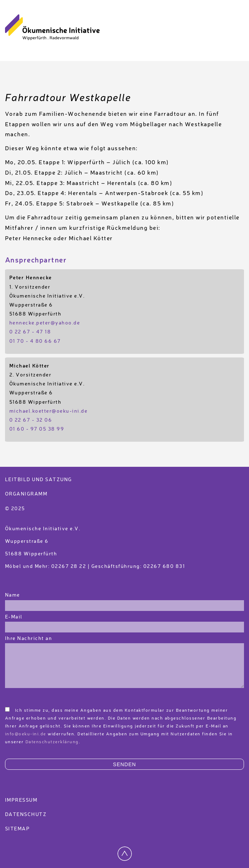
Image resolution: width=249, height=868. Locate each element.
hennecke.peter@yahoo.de (45, 323)
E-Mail (14, 617)
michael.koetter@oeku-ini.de (49, 411)
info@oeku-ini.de (26, 734)
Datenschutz (26, 815)
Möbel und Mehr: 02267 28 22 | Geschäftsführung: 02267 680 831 (95, 566)
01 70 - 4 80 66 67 (35, 341)
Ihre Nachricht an (29, 639)
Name (13, 595)
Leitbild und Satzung (39, 480)
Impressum (21, 800)
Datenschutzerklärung (52, 742)
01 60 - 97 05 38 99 (37, 429)
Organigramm (26, 494)
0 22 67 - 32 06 (31, 420)
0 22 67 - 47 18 (30, 332)
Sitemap (18, 829)
